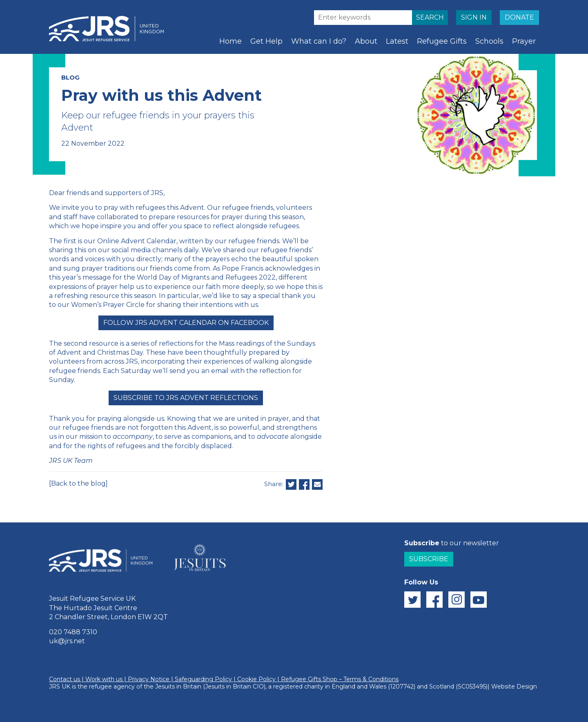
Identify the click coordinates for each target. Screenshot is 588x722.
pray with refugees (135, 208)
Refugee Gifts (442, 41)
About (366, 41)
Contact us (65, 679)
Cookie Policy (256, 679)
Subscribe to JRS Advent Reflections (186, 398)
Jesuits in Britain (178, 686)
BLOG (70, 77)
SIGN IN (474, 17)
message (97, 277)
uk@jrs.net (67, 641)
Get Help (266, 41)
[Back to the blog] (78, 483)
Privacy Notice (149, 679)
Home (231, 41)
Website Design (514, 686)
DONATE (519, 17)
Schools (489, 41)
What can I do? (319, 41)
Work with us (104, 679)
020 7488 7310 (73, 632)
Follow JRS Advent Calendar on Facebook (186, 323)
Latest (397, 41)
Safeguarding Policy (203, 679)
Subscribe (429, 559)
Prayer (524, 41)
